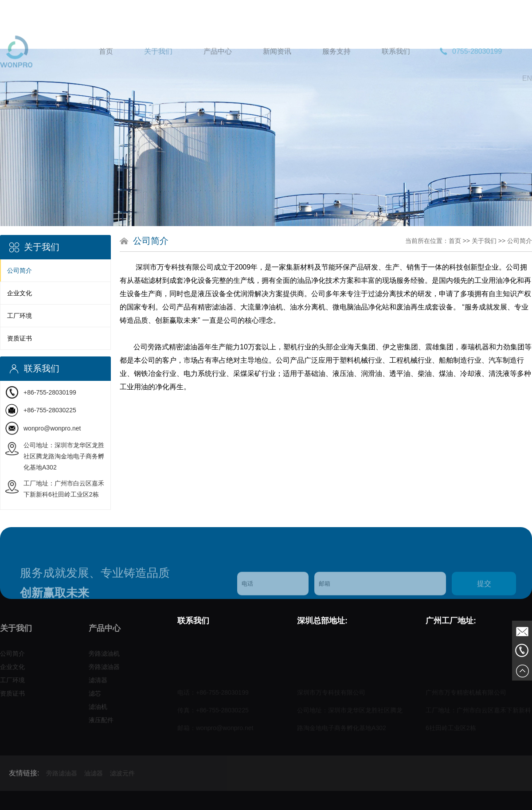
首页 (106, 67)
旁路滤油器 (104, 671)
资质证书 (20, 338)
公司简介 (20, 270)
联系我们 (396, 67)
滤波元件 (122, 784)
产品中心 (218, 67)
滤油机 (98, 711)
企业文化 (20, 293)
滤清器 (98, 684)
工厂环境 (20, 316)
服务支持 (336, 67)
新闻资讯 (277, 67)
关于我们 (158, 67)
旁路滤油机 (104, 657)
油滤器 (94, 784)
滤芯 (95, 697)
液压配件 (101, 724)
